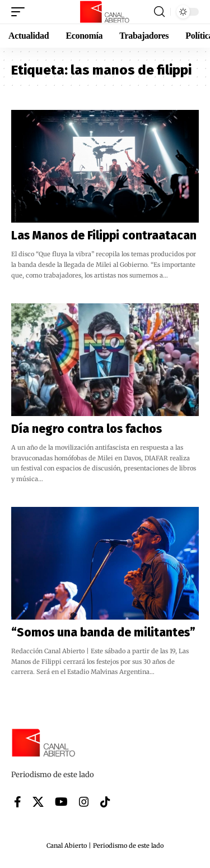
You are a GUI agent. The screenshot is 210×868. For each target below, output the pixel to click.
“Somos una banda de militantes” (103, 632)
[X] (38, 802)
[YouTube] (61, 802)
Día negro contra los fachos (87, 429)
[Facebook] (18, 802)
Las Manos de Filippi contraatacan (104, 236)
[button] (21, 12)
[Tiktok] (105, 802)
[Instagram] (84, 802)
